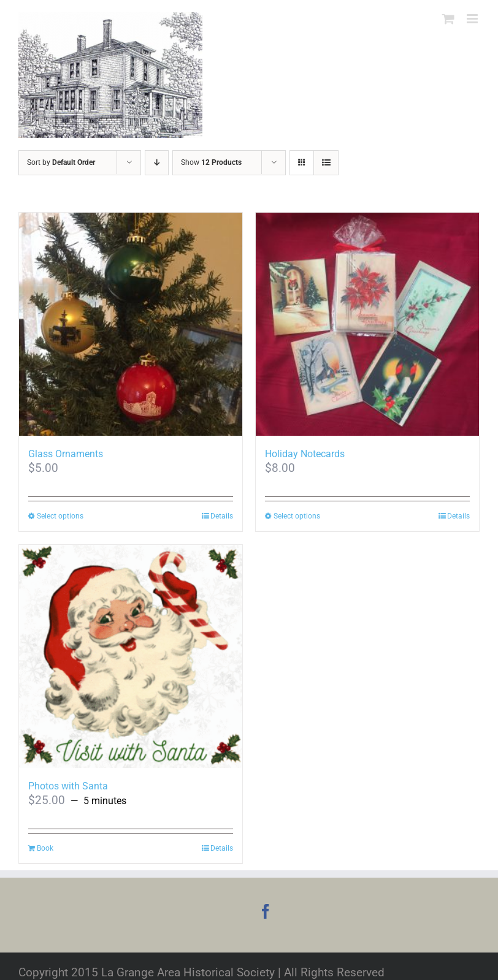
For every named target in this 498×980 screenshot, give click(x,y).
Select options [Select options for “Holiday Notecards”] (297, 516)
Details (222, 516)
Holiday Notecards (305, 454)
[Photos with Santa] (131, 656)
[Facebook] (266, 911)
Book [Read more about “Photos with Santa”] (45, 848)
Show (211, 162)
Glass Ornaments (66, 454)
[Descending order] (157, 163)
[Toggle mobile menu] (473, 19)
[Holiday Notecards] (367, 324)
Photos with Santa (68, 786)
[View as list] (326, 163)
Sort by (61, 162)
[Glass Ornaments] (131, 324)
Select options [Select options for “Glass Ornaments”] (60, 516)
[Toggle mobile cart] (448, 19)
